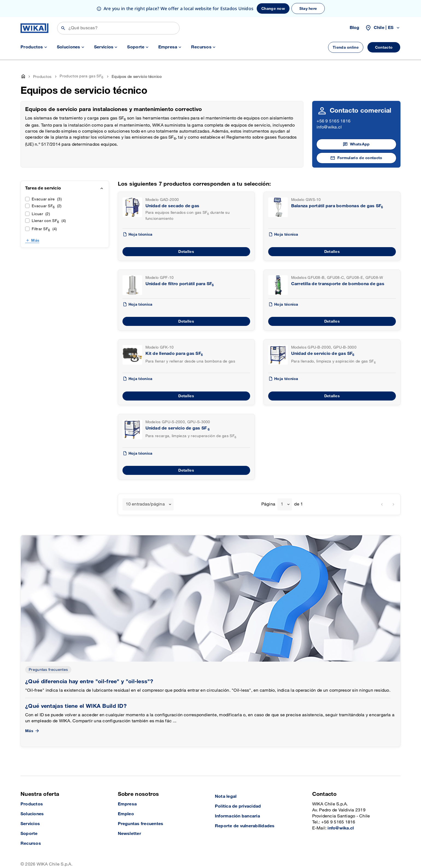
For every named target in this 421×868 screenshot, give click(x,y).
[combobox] (148, 487)
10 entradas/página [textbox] (145, 487)
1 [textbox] (282, 487)
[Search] (118, 11)
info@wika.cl (329, 110)
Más (35, 223)
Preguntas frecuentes (48, 653)
